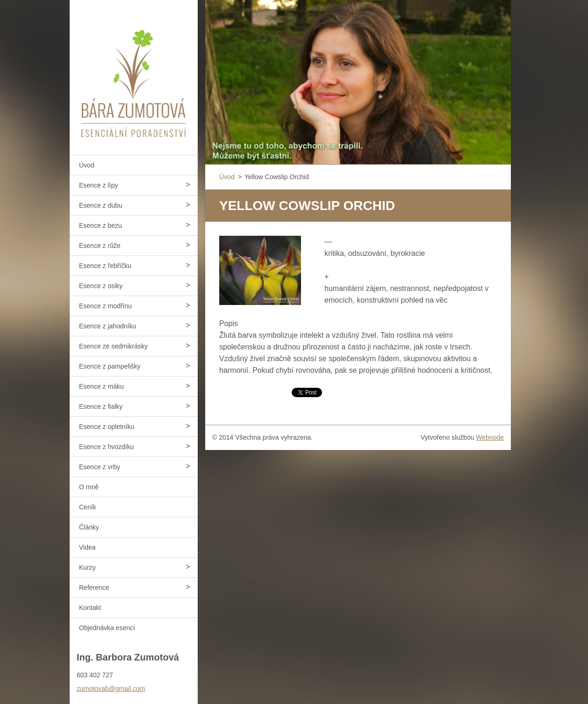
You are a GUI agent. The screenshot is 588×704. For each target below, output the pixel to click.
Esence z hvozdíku (107, 447)
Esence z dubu (101, 205)
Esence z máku (101, 386)
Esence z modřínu (105, 306)
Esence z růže (100, 246)
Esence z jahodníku (108, 326)
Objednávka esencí (107, 628)
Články (89, 527)
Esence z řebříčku (105, 266)
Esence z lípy (98, 185)
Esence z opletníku (107, 427)
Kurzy (87, 567)
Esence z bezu (100, 225)
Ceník (88, 507)
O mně (89, 487)
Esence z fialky (101, 406)
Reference (94, 588)
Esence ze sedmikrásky (113, 346)
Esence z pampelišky (110, 366)
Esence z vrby (100, 467)
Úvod (87, 165)
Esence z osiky (101, 286)
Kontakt (90, 608)
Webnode (490, 437)
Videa (87, 547)
